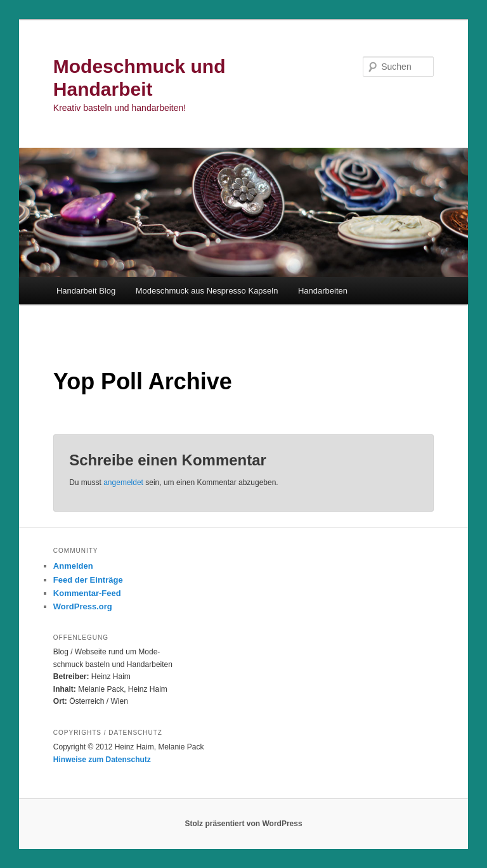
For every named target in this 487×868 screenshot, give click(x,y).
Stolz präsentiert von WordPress (243, 824)
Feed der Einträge (88, 580)
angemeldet (123, 483)
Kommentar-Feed (87, 593)
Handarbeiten (323, 291)
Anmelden (73, 566)
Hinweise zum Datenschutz (102, 760)
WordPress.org (83, 606)
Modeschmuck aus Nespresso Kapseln (207, 291)
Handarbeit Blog (86, 291)
